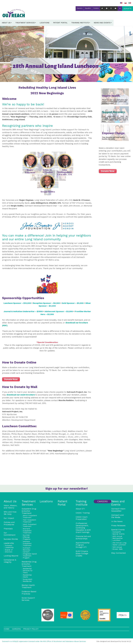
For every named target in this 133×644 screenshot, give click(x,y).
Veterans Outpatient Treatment (27, 543)
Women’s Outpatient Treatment (27, 531)
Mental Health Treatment (28, 586)
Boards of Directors (9, 551)
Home (7, 629)
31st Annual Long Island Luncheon (119, 544)
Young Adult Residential (28, 580)
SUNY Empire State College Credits (82, 554)
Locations (44, 23)
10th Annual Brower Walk (117, 548)
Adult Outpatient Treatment (30, 525)
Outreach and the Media (117, 516)
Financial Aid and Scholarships (83, 537)
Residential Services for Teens (28, 571)
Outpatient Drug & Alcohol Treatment (29, 511)
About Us (6, 23)
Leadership (9, 543)
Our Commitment (10, 534)
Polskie (96, 8)
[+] (130, 641)
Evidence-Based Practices (29, 593)
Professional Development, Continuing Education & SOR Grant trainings (83, 528)
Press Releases (118, 526)
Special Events (118, 530)
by (113, 641)
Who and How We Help (10, 513)
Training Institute (80, 23)
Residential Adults (27, 576)
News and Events (102, 23)
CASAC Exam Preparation (82, 518)
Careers (80, 8)
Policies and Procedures (9, 523)
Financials (8, 529)
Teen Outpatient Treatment (29, 521)
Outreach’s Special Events (118, 533)
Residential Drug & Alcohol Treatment (29, 564)
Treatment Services (25, 23)
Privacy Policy (31, 629)
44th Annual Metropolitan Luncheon (118, 538)
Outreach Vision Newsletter (118, 510)
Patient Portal (60, 23)
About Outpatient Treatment (30, 516)
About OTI (80, 509)
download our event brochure (21, 395)
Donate (128, 9)
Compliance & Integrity (10, 561)
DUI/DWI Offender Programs (27, 537)
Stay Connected (118, 553)
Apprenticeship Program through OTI (83, 545)
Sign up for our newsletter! (67, 489)
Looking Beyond (11, 556)
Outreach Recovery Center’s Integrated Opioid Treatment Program (30, 553)
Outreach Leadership (9, 546)
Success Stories (11, 539)
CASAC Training (83, 513)
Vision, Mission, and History (10, 507)
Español (88, 8)
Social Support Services (28, 599)
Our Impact (9, 518)
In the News (117, 521)
